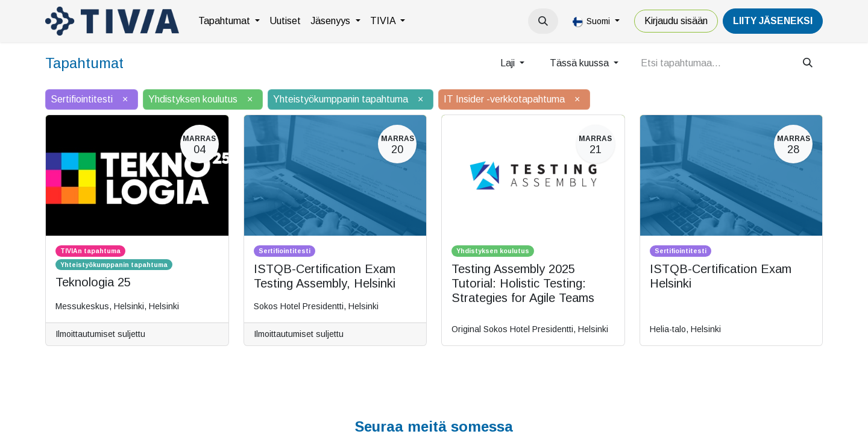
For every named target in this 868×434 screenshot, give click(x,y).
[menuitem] (229, 21)
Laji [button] (509, 63)
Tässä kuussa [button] (580, 63)
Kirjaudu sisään (676, 21)
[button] (543, 21)
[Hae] (808, 63)
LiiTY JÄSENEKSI (773, 21)
